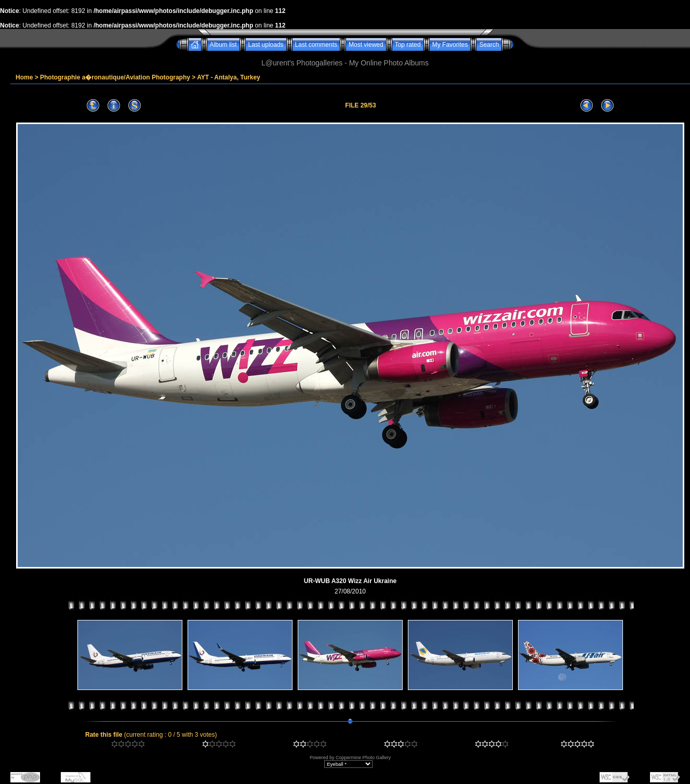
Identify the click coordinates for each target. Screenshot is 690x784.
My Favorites (450, 45)
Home (24, 77)
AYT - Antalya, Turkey (229, 77)
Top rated (408, 45)
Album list (223, 45)
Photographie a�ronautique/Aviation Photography (115, 77)
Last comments (316, 45)
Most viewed (366, 45)
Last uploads (266, 45)
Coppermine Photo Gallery (363, 758)
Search (489, 45)
